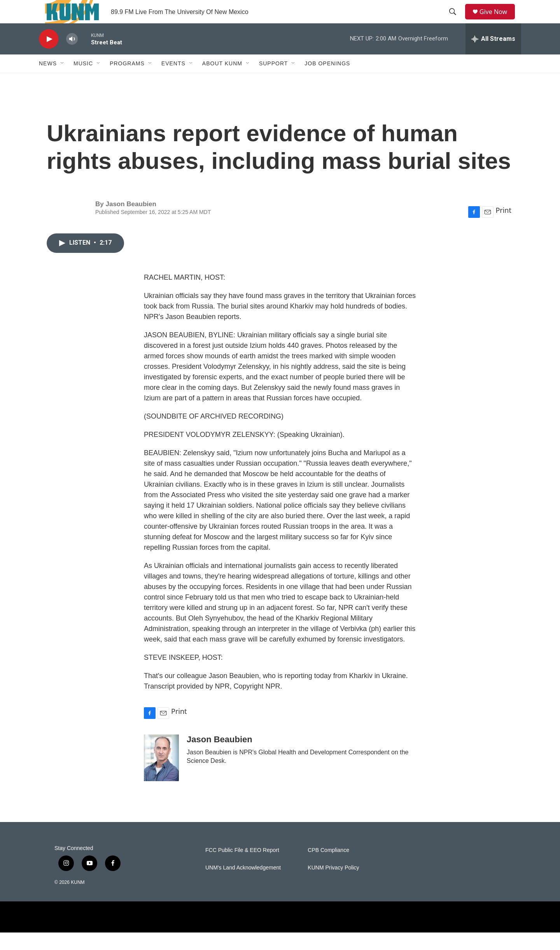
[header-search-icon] (455, 21)
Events (173, 81)
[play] (49, 57)
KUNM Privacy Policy (333, 885)
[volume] (72, 57)
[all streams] (493, 56)
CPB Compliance (328, 868)
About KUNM (222, 81)
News (48, 81)
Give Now (498, 20)
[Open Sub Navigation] (63, 81)
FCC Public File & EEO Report (242, 868)
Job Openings (327, 81)
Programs (127, 81)
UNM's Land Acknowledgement (243, 885)
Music (83, 81)
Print (503, 228)
